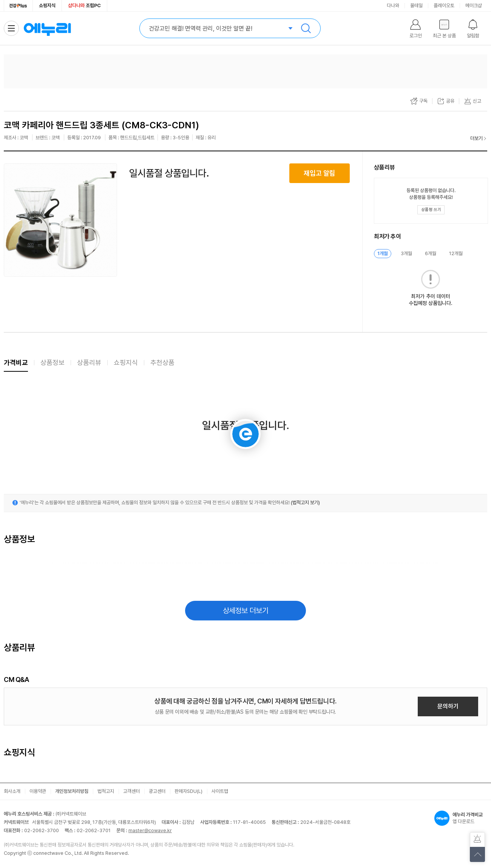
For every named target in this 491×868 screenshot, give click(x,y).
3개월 (406, 253)
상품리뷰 (89, 362)
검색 (306, 28)
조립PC (84, 5)
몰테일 (416, 5)
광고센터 (157, 791)
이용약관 (38, 791)
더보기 (476, 138)
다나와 (393, 5)
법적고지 (106, 791)
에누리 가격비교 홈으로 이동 (47, 28)
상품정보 (52, 362)
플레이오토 (444, 5)
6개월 (431, 253)
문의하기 (448, 706)
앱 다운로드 (461, 818)
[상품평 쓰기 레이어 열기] (431, 210)
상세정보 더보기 (246, 611)
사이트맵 (220, 791)
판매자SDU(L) (188, 791)
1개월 (383, 253)
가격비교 (16, 362)
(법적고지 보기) (305, 502)
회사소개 (12, 791)
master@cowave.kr (150, 830)
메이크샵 (474, 5)
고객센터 (131, 791)
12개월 (456, 253)
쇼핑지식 (47, 5)
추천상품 (162, 362)
